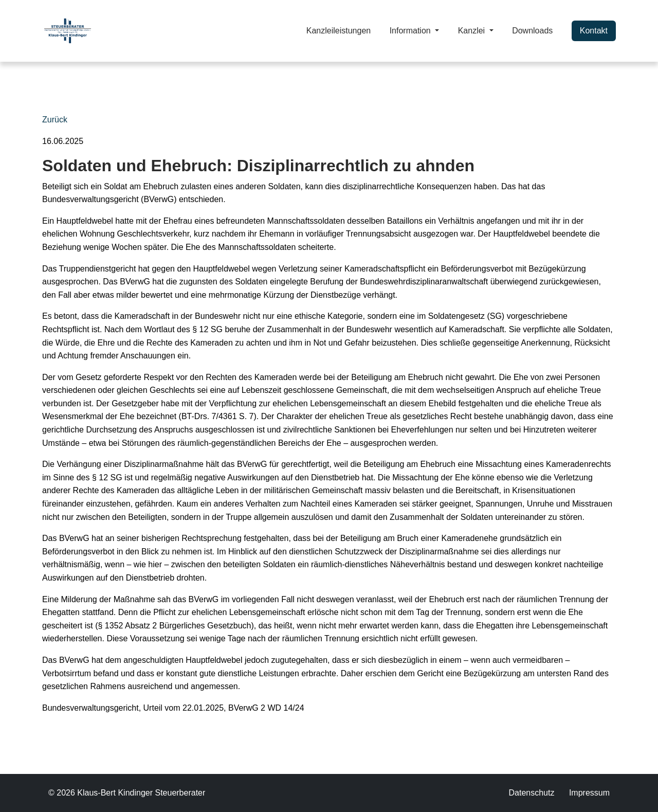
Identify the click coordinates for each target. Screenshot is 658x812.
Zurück (55, 120)
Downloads (532, 31)
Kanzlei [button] (473, 31)
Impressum (589, 793)
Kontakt (594, 31)
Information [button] (411, 31)
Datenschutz (531, 793)
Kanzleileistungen (339, 31)
